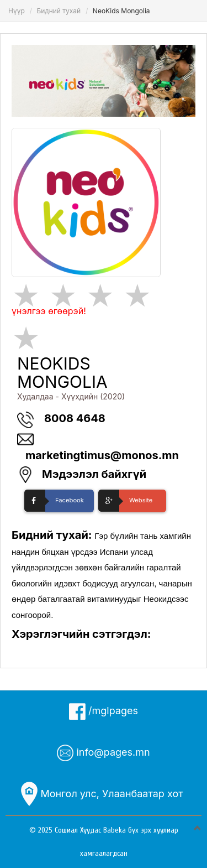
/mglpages (104, 711)
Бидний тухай (59, 11)
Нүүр (17, 11)
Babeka (115, 830)
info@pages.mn (103, 753)
